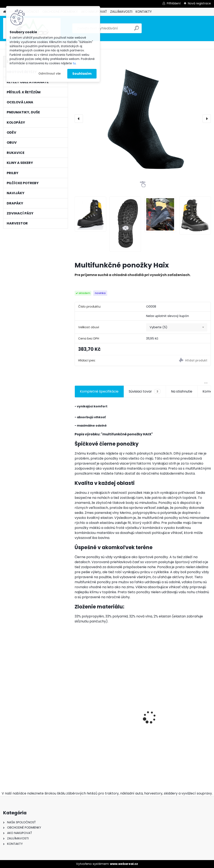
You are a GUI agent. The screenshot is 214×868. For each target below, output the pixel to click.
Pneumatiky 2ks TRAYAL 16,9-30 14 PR (187, 717)
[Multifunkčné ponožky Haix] (143, 119)
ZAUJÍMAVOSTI (121, 12)
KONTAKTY (144, 12)
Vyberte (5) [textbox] (159, 327)
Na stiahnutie (182, 391)
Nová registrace (199, 3)
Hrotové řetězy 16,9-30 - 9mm (96, 708)
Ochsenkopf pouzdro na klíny (141, 735)
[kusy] (84, 762)
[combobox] (177, 327)
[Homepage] (5, 12)
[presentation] (79, 119)
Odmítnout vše (50, 74)
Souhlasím (82, 74)
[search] (137, 30)
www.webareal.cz (124, 864)
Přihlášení (174, 3)
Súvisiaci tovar (145, 392)
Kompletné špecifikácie (99, 391)
